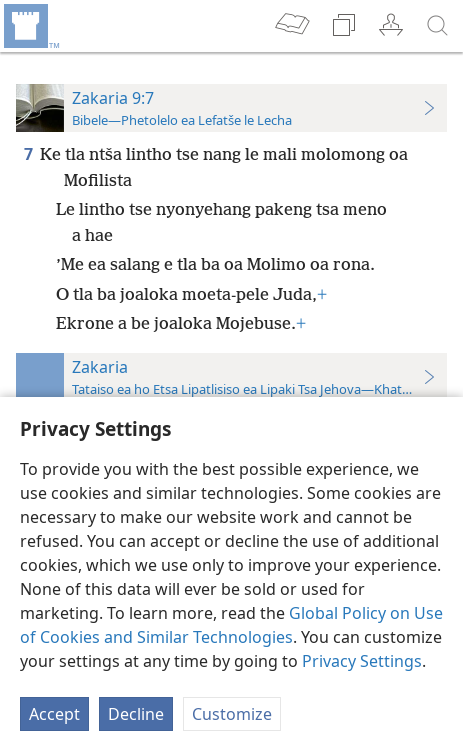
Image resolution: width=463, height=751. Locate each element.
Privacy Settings (362, 661)
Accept (54, 714)
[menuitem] (30, 26)
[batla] (438, 26)
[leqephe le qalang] (30, 26)
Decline (136, 714)
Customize (232, 714)
